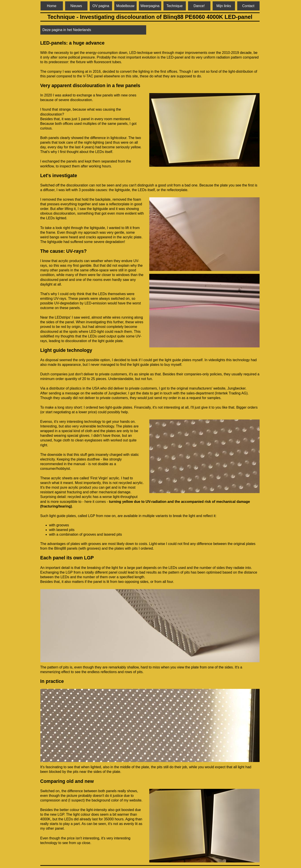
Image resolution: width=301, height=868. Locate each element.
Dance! (199, 6)
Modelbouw (125, 6)
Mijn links (224, 6)
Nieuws (76, 6)
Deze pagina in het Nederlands (67, 30)
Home (52, 6)
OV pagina (101, 6)
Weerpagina (150, 6)
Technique (175, 6)
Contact (248, 6)
